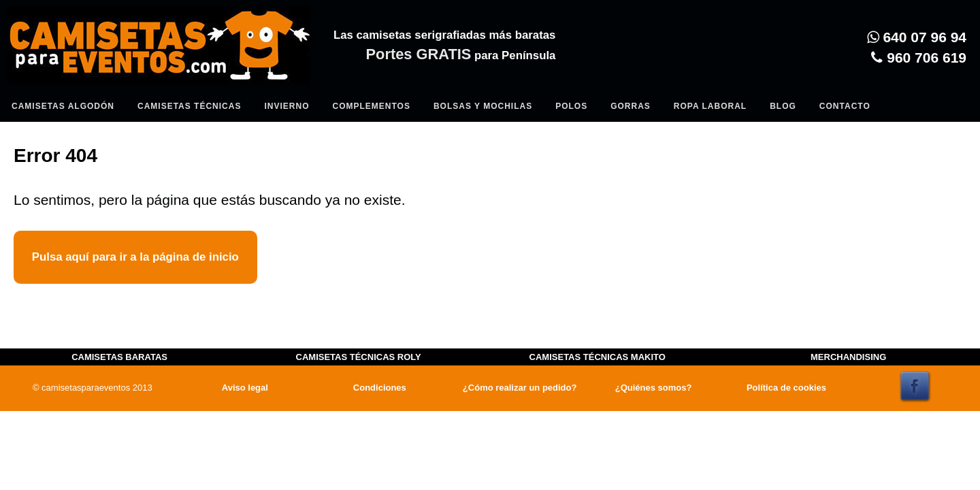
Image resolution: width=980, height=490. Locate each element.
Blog (783, 106)
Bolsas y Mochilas (483, 106)
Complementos (371, 106)
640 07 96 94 (917, 37)
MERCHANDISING (848, 357)
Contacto (845, 106)
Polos (571, 106)
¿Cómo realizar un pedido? (520, 388)
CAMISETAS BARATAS (119, 357)
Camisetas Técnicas (189, 106)
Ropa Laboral (710, 106)
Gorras (631, 106)
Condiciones (380, 388)
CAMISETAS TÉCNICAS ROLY (359, 357)
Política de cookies (786, 388)
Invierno (287, 106)
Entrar (280, 79)
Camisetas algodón (63, 106)
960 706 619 (919, 58)
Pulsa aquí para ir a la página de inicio (135, 257)
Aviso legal (245, 388)
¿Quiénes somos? (654, 388)
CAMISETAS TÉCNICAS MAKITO (598, 357)
